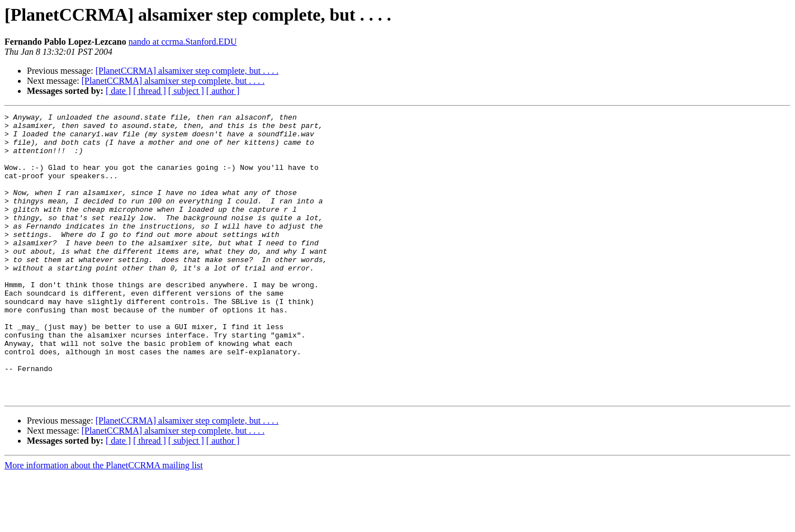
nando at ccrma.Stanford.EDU (183, 42)
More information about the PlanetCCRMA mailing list (104, 522)
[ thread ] (150, 91)
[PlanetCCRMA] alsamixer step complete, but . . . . (187, 71)
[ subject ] (186, 91)
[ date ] (118, 91)
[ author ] (223, 91)
